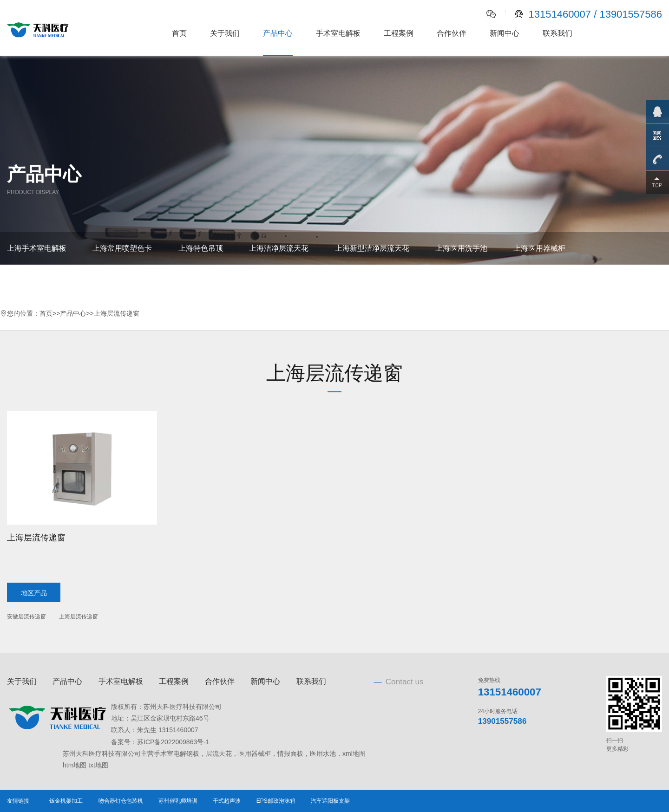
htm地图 (75, 765)
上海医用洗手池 (461, 248)
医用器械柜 (255, 754)
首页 (179, 33)
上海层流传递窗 (117, 313)
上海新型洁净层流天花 (372, 248)
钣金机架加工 (66, 801)
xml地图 (354, 754)
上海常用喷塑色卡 (122, 248)
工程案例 (399, 33)
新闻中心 (505, 33)
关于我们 (225, 33)
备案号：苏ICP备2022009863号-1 (160, 742)
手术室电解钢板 (177, 754)
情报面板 (290, 754)
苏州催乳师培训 (178, 801)
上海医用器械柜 (539, 248)
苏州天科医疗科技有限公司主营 (108, 754)
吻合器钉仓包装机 (121, 801)
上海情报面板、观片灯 (44, 281)
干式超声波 (227, 801)
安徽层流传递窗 (26, 617)
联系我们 (557, 33)
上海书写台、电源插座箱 (148, 281)
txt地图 (98, 765)
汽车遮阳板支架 (330, 801)
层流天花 (219, 754)
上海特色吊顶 (201, 248)
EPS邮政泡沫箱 (276, 801)
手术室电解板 (338, 33)
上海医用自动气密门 (249, 281)
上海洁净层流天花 (279, 248)
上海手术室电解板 (37, 248)
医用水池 (323, 754)
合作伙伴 (452, 33)
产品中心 (278, 33)
